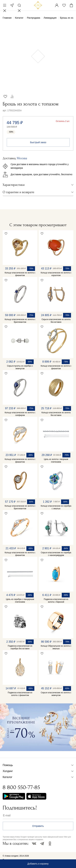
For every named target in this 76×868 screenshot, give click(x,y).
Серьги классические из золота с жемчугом (56, 694)
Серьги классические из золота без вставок (56, 321)
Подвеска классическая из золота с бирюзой (56, 601)
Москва (12, 5)
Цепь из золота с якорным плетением (56, 461)
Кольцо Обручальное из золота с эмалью (56, 647)
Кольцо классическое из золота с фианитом (20, 274)
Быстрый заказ (38, 142)
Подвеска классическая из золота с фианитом (20, 694)
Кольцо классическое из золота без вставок (56, 414)
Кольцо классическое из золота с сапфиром (20, 414)
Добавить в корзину (38, 864)
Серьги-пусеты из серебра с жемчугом (20, 367)
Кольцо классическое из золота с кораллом (56, 274)
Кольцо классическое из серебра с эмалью (56, 507)
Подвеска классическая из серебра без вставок (20, 647)
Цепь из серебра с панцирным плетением (20, 601)
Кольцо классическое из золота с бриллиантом (20, 321)
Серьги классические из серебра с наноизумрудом (56, 554)
